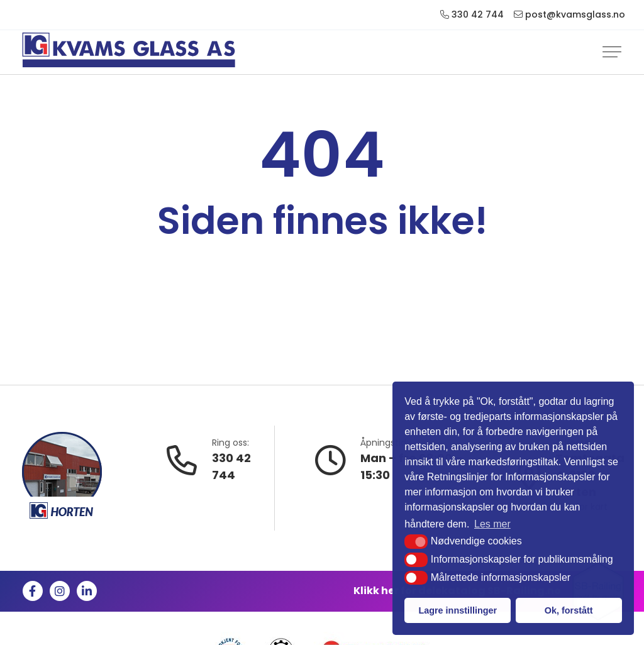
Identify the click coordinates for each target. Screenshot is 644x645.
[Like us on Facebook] (33, 591)
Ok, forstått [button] (569, 610)
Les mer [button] (492, 524)
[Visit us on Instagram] (60, 591)
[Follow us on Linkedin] (87, 591)
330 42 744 (231, 466)
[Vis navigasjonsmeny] (612, 52)
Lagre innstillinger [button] (458, 610)
